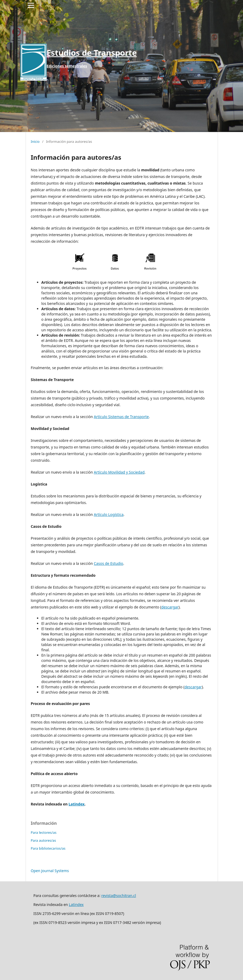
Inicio (35, 141)
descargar (170, 607)
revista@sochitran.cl (119, 896)
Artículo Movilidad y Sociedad (119, 472)
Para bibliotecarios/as (48, 848)
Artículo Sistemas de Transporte (121, 417)
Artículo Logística (109, 514)
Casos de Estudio (109, 563)
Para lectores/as (44, 832)
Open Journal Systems (50, 871)
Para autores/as (44, 840)
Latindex (77, 804)
